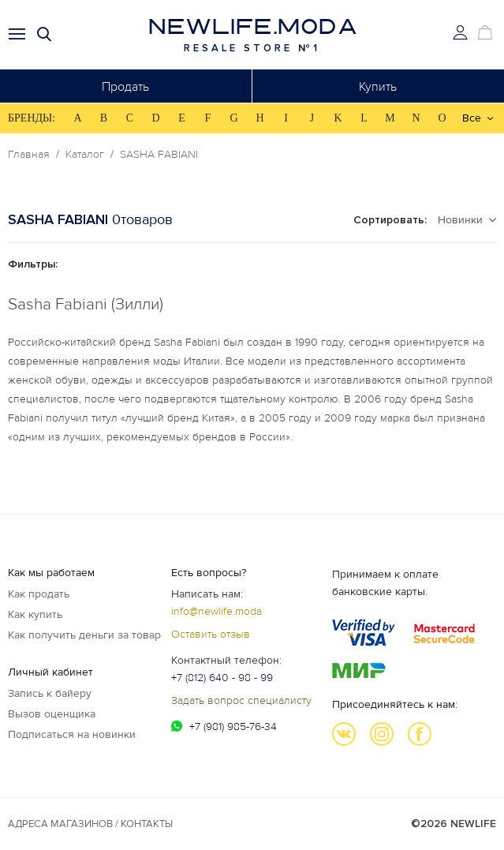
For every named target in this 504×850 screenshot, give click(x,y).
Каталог (85, 155)
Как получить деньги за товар (84, 635)
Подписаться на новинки (72, 734)
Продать (125, 87)
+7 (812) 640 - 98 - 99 (222, 678)
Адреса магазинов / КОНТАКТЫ (90, 824)
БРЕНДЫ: (32, 118)
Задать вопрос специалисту (241, 700)
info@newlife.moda (217, 611)
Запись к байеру (50, 693)
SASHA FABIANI (159, 155)
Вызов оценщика (52, 714)
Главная (29, 155)
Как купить (35, 614)
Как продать (39, 594)
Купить (378, 87)
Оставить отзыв (211, 634)
